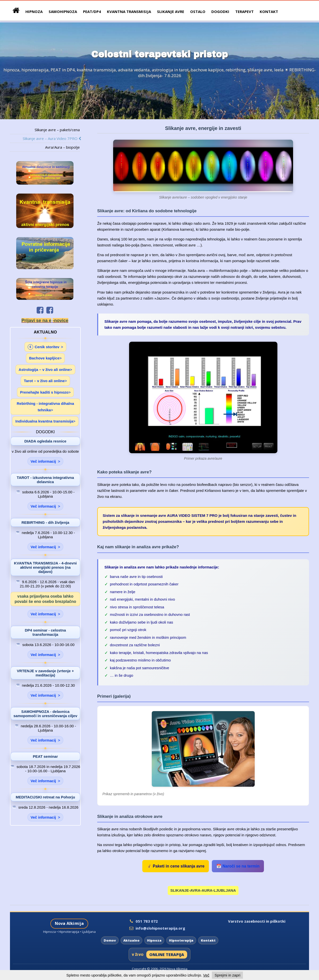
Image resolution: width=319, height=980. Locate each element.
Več (206, 975)
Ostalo (198, 11)
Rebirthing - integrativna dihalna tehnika (45, 407)
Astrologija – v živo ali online (44, 370)
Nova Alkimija (69, 923)
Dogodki (220, 11)
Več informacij (43, 461)
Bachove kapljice (44, 358)
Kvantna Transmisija (129, 11)
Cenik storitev (43, 347)
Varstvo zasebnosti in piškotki (257, 921)
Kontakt (269, 11)
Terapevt (244, 11)
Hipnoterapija (181, 940)
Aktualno (131, 940)
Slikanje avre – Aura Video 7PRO (51, 138)
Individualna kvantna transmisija (44, 421)
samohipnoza (63, 11)
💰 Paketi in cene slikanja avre (176, 866)
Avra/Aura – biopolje (62, 147)
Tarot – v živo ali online (44, 381)
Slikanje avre (171, 11)
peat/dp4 (92, 11)
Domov (110, 940)
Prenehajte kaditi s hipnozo (44, 392)
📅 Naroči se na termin (238, 866)
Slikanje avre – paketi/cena (57, 130)
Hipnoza (154, 940)
